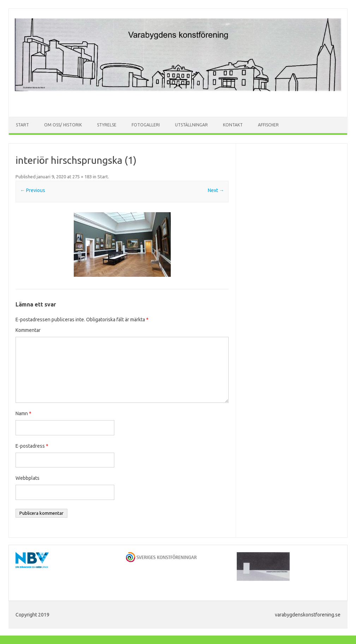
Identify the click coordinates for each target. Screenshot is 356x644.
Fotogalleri (146, 125)
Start (22, 125)
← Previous (33, 190)
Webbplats (28, 478)
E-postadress (32, 446)
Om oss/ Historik (63, 125)
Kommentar (28, 330)
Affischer (268, 125)
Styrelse (107, 125)
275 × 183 (82, 177)
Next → (216, 190)
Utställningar (191, 125)
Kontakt (233, 125)
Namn (23, 413)
